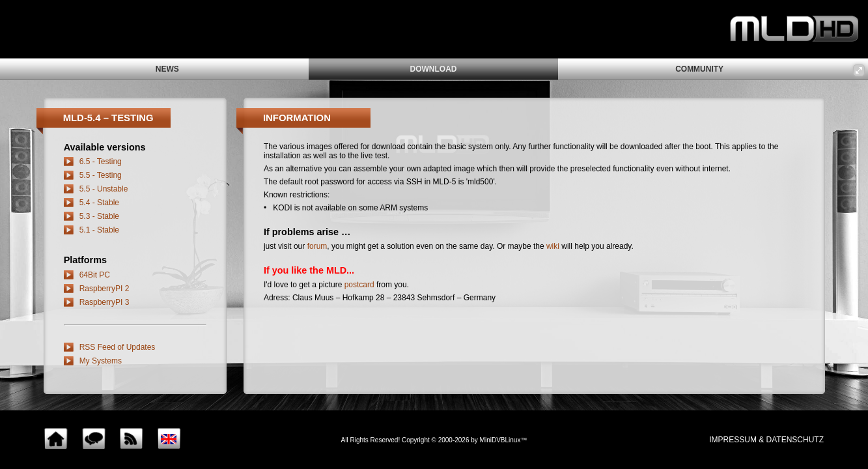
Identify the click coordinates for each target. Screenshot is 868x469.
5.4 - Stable (99, 203)
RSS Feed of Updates (118, 347)
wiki (553, 246)
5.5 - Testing (101, 175)
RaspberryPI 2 (105, 289)
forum (317, 246)
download (433, 69)
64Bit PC (95, 275)
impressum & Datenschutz (766, 440)
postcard (359, 285)
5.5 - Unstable (104, 189)
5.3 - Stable (99, 216)
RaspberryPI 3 (105, 302)
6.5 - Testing (101, 162)
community (699, 69)
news (167, 69)
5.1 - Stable (99, 230)
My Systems (101, 361)
